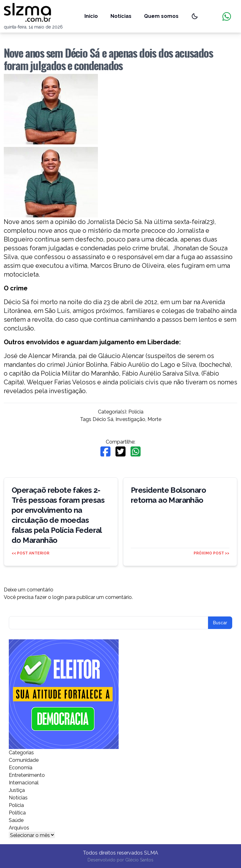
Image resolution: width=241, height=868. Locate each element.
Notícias (121, 16)
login (58, 597)
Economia (21, 768)
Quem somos (161, 16)
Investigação (130, 419)
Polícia (136, 412)
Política (17, 813)
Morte (154, 419)
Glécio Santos (139, 860)
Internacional (24, 783)
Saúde (16, 820)
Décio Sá (103, 419)
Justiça (17, 790)
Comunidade (24, 760)
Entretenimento (27, 775)
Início (91, 16)
